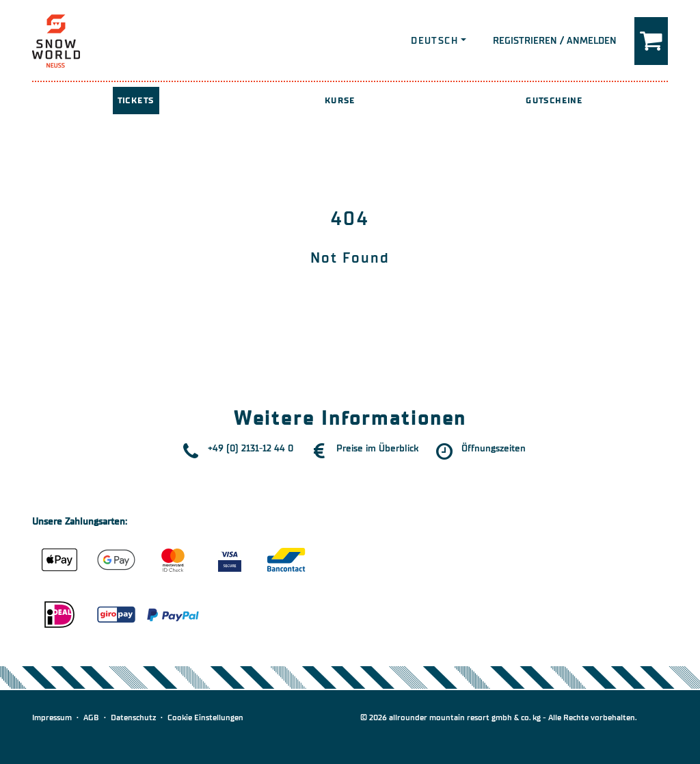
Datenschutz (133, 717)
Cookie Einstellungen (205, 717)
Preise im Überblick (377, 448)
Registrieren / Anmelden (555, 41)
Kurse (340, 101)
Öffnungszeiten (494, 448)
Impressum (52, 717)
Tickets (136, 101)
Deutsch (434, 41)
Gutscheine (554, 101)
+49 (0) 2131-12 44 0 (251, 448)
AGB (91, 717)
